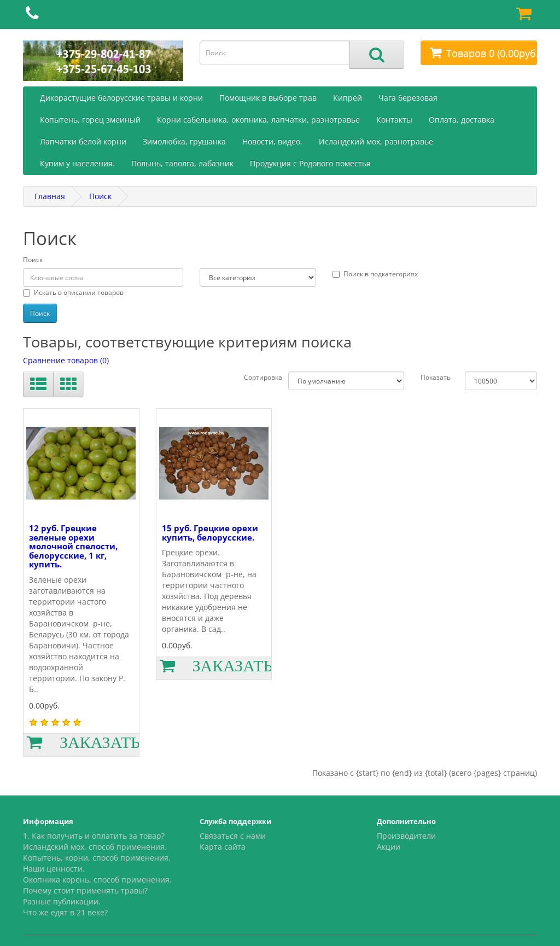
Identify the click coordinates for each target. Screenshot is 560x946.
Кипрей (348, 98)
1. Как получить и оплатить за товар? (94, 836)
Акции (389, 847)
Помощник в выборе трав (268, 98)
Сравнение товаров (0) (66, 360)
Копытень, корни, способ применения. (97, 858)
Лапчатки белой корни (83, 141)
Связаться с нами (233, 836)
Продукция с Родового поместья (310, 163)
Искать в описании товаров (73, 292)
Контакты (394, 120)
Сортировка (263, 377)
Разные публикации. (62, 901)
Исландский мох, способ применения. (95, 847)
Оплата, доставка (462, 120)
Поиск (100, 196)
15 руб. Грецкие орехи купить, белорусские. (210, 533)
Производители (406, 836)
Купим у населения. (77, 163)
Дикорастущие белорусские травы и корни (121, 98)
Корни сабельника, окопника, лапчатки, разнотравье (258, 120)
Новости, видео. (272, 141)
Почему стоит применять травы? (85, 890)
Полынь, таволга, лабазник (182, 163)
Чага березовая (408, 98)
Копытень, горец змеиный (90, 120)
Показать (436, 377)
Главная (50, 196)
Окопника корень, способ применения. (97, 880)
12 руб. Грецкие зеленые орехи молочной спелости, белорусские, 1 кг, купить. (73, 546)
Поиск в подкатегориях (375, 274)
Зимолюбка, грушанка (184, 141)
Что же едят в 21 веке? (65, 912)
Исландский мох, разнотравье (376, 141)
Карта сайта (223, 847)
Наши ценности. (54, 869)
